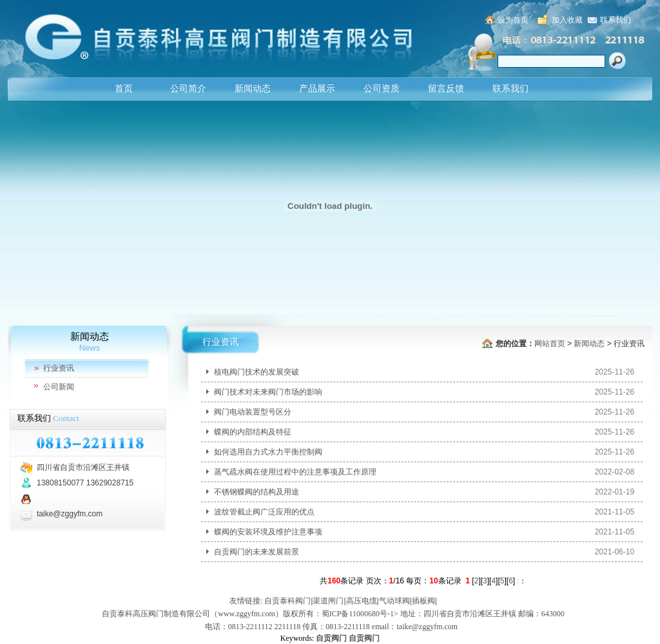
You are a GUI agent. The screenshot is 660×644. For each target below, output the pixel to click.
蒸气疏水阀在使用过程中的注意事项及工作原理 (295, 472)
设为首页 (513, 20)
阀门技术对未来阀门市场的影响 (268, 392)
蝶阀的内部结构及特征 (253, 432)
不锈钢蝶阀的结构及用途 (257, 492)
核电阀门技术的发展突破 (257, 372)
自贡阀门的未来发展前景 (257, 552)
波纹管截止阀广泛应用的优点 (264, 512)
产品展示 (317, 89)
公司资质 (382, 89)
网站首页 (550, 344)
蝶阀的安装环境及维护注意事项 (268, 532)
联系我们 (616, 20)
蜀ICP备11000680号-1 (358, 614)
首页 (124, 89)
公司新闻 (59, 387)
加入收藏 (567, 20)
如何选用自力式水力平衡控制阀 (268, 452)
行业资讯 (59, 368)
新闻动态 (253, 89)
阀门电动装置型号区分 (253, 412)
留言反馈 (446, 89)
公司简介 (188, 89)
